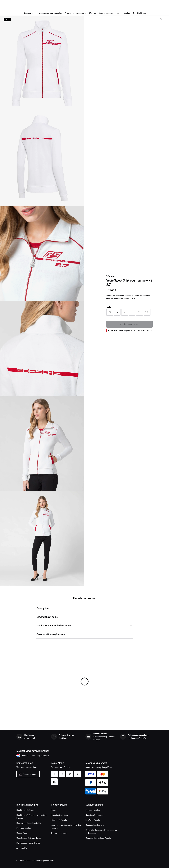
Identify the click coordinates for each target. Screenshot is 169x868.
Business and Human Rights (28, 843)
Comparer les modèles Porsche (98, 838)
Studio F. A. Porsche (59, 820)
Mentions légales (24, 828)
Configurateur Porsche (95, 825)
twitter (77, 773)
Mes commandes (93, 810)
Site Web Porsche (93, 820)
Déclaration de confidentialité (29, 823)
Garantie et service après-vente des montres (66, 826)
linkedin (54, 780)
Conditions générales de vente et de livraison (31, 816)
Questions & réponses (94, 815)
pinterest (70, 773)
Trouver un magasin (59, 833)
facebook (54, 773)
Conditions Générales (25, 810)
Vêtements (111, 276)
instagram (62, 773)
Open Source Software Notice (29, 838)
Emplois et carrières (59, 815)
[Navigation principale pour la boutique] (84, 13)
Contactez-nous (30, 774)
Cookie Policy (22, 833)
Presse (54, 810)
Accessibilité (22, 848)
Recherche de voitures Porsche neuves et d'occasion (101, 831)
